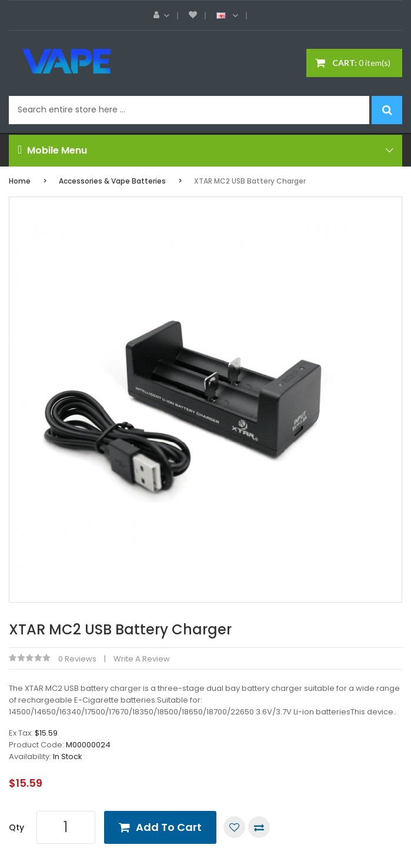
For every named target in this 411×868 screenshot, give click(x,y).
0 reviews (77, 659)
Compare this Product (259, 827)
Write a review (142, 659)
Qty (16, 827)
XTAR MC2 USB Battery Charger (250, 181)
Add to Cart (169, 827)
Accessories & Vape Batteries (112, 181)
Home (20, 181)
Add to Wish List (234, 827)
